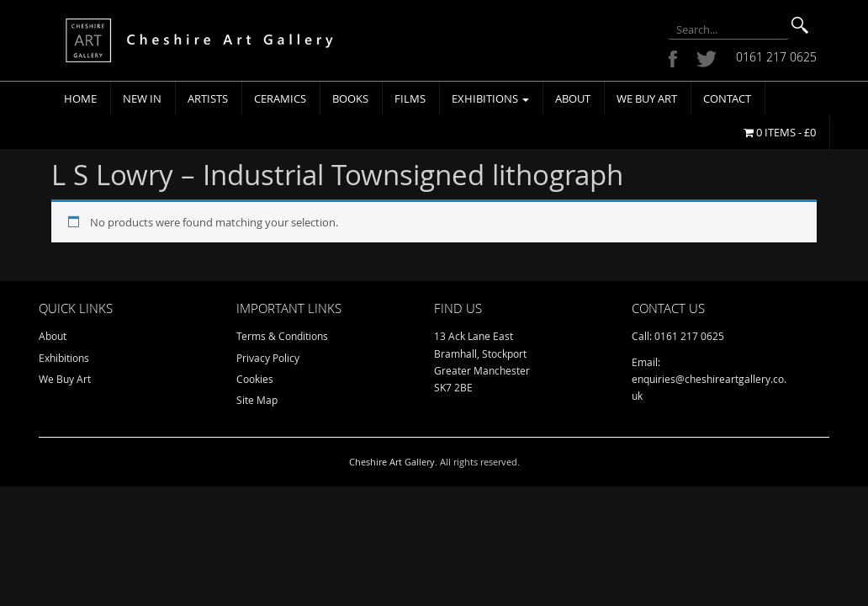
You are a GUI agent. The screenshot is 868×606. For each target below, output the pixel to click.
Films (410, 98)
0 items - (780, 132)
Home (80, 98)
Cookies (255, 379)
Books (350, 98)
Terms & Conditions (282, 336)
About (573, 98)
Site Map (257, 400)
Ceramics (280, 98)
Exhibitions (490, 98)
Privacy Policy (268, 358)
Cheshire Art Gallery (392, 462)
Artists (208, 98)
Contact (727, 98)
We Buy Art (647, 98)
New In (142, 98)
